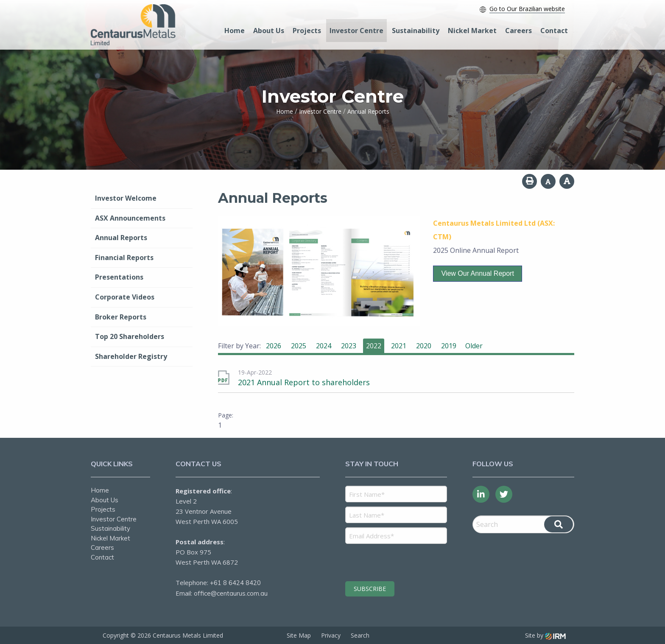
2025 (299, 346)
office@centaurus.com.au (231, 593)
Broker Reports (121, 317)
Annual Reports (121, 238)
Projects (307, 31)
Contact (554, 31)
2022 (374, 346)
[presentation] (397, 561)
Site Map (299, 635)
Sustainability (416, 31)
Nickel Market (472, 31)
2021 (399, 346)
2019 (449, 346)
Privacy (331, 635)
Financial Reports (124, 258)
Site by (545, 635)
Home (235, 31)
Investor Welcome (126, 198)
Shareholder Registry (131, 356)
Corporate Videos (125, 297)
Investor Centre (356, 31)
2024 (324, 346)
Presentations (119, 277)
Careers (518, 31)
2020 (424, 346)
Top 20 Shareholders (130, 336)
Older (474, 346)
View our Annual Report (477, 273)
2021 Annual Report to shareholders (304, 382)
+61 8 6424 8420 (235, 583)
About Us (269, 31)
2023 (349, 346)
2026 (274, 346)
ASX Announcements (130, 218)
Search (360, 635)
